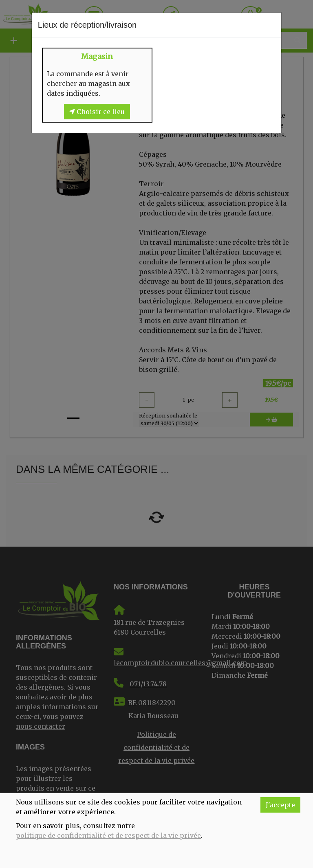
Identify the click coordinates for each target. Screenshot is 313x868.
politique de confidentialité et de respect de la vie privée (108, 835)
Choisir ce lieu (97, 112)
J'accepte (280, 805)
